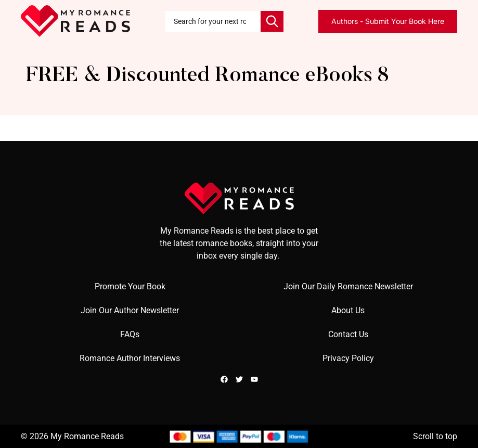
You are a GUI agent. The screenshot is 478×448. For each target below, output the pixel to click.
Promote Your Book (130, 286)
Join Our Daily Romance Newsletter (348, 286)
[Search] (272, 21)
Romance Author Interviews (130, 358)
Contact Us (348, 334)
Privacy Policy (348, 358)
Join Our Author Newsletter (130, 310)
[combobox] (213, 21)
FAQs (130, 334)
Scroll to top (435, 436)
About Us (348, 310)
